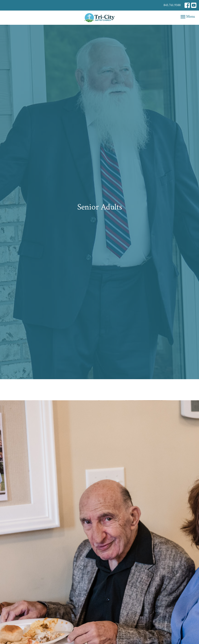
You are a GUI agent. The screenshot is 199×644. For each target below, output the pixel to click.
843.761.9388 (172, 5)
